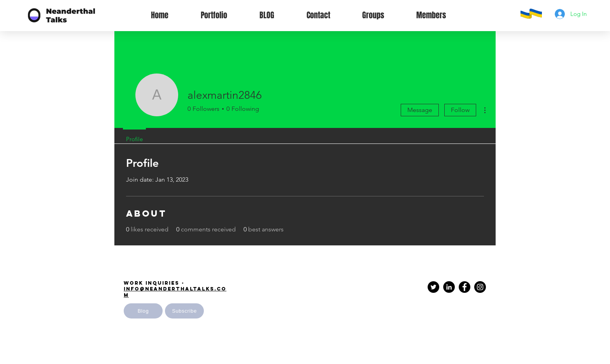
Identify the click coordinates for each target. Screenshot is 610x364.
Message (420, 110)
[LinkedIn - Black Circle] (449, 287)
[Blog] (143, 311)
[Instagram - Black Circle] (480, 287)
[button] (184, 311)
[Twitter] (433, 287)
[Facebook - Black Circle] (465, 287)
